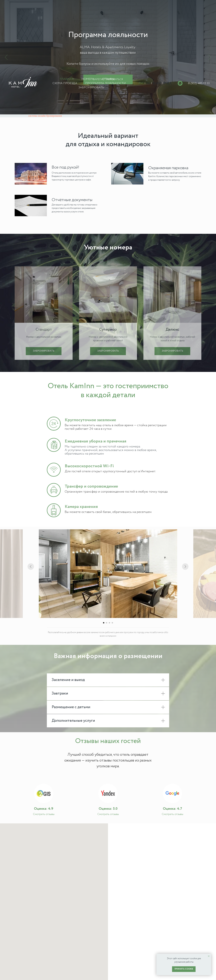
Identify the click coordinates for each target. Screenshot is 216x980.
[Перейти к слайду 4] (112, 623)
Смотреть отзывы (44, 814)
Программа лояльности (106, 83)
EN (148, 83)
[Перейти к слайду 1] (104, 623)
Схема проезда (65, 83)
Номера (88, 79)
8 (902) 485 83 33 (199, 83)
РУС (141, 83)
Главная (67, 79)
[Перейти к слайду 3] (109, 623)
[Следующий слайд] (185, 574)
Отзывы (108, 79)
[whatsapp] (180, 83)
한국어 (157, 83)
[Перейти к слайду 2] (107, 623)
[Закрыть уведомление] (209, 956)
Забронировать (91, 87)
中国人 (168, 83)
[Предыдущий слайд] (31, 574)
